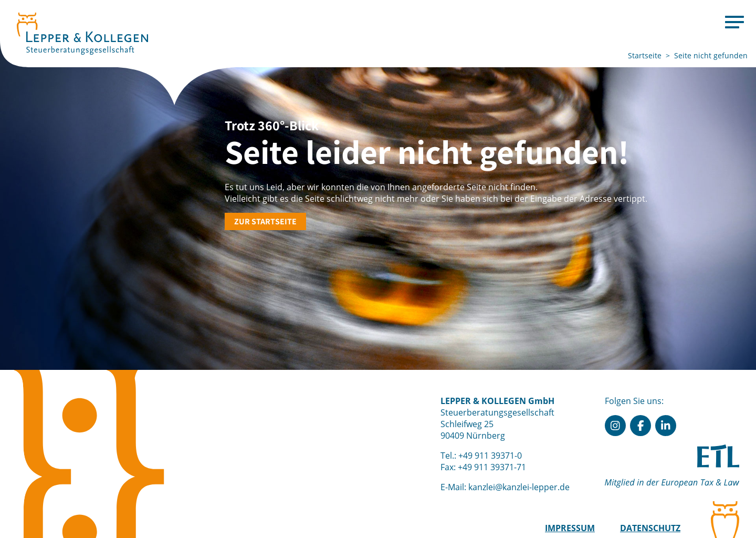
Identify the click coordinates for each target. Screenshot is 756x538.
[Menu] (734, 22)
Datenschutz (650, 528)
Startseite (645, 55)
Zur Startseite (265, 221)
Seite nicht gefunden (711, 55)
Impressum (570, 528)
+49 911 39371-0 (490, 456)
